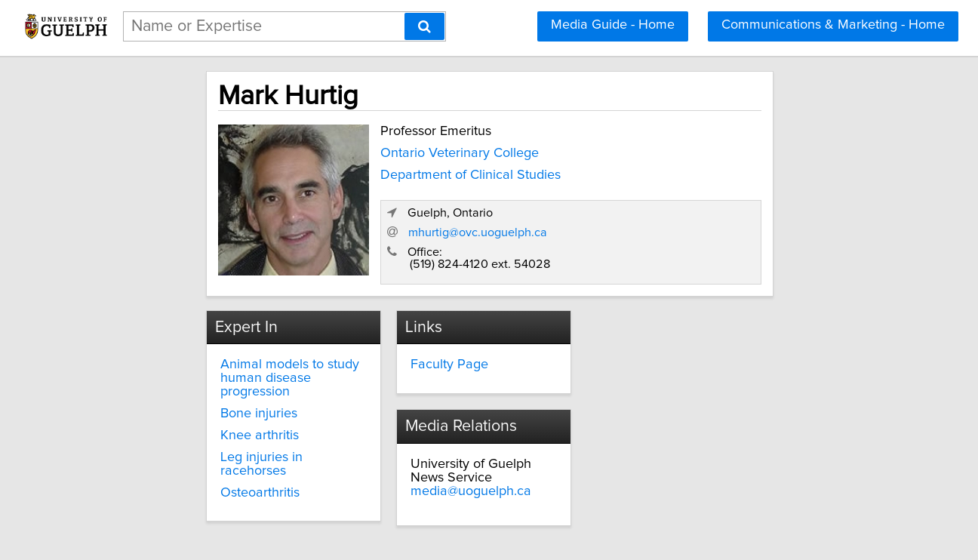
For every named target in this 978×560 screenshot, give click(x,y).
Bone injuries (200, 383)
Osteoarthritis (201, 448)
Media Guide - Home (613, 25)
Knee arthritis (201, 404)
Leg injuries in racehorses (237, 426)
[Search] (424, 26)
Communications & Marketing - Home (833, 25)
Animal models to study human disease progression (243, 354)
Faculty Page (419, 347)
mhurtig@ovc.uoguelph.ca (681, 216)
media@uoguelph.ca (660, 374)
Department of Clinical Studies (402, 171)
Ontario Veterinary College (391, 149)
